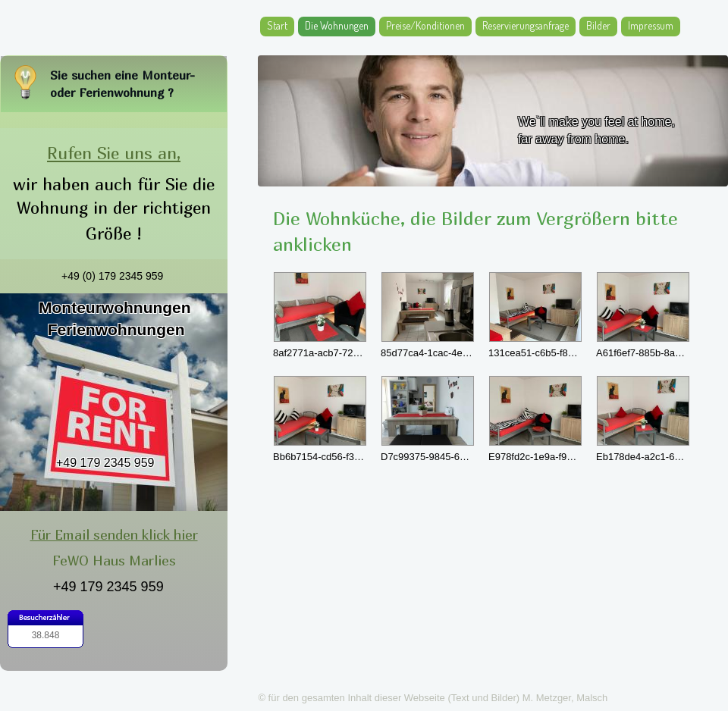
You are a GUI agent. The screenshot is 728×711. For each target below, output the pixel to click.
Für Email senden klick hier (114, 535)
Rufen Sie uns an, (114, 153)
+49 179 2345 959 (105, 463)
